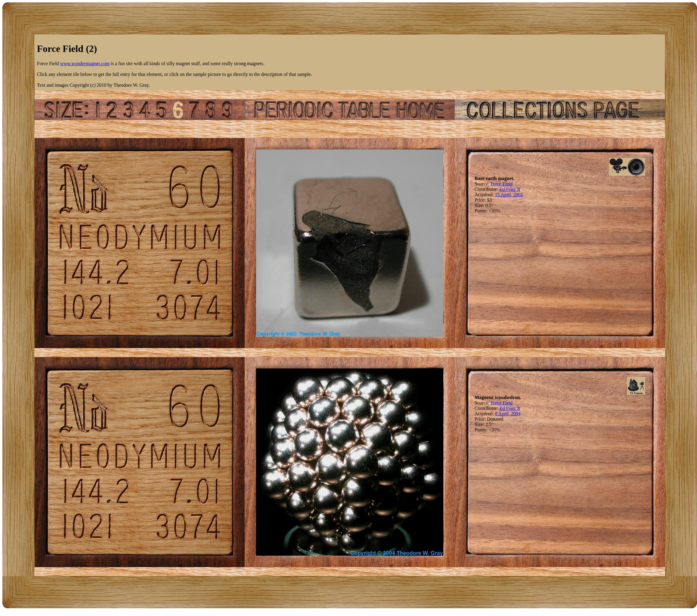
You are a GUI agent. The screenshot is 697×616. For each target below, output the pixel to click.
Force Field (501, 184)
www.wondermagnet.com (85, 63)
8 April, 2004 (508, 414)
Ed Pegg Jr (510, 189)
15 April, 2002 (509, 195)
